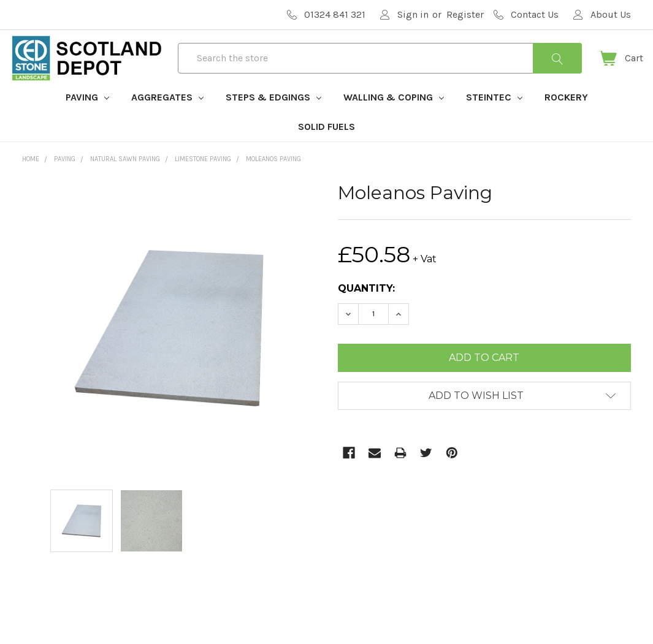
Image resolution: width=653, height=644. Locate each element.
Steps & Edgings (273, 116)
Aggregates (167, 116)
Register (465, 14)
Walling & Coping (394, 116)
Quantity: (366, 307)
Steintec (494, 116)
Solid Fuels (326, 145)
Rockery (566, 116)
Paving (87, 116)
